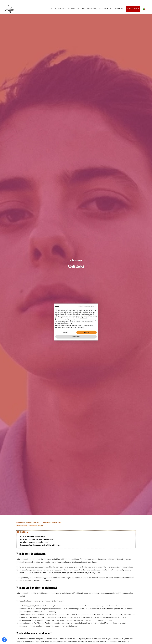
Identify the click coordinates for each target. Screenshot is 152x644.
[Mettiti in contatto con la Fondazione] (148, 2)
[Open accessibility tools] (4, 640)
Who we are (60, 9)
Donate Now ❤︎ (133, 9)
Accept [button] (87, 332)
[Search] (123, 2)
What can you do (89, 9)
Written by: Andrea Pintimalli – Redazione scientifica (39, 523)
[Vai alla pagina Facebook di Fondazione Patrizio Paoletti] (132, 2)
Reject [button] (65, 332)
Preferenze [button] (76, 337)
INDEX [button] (21, 532)
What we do (74, 9)
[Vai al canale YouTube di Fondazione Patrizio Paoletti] (144, 2)
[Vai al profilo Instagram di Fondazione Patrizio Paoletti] (136, 2)
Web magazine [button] (106, 9)
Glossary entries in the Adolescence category (30, 526)
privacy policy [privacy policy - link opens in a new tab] (88, 312)
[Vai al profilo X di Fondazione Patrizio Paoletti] (140, 2)
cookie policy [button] (84, 318)
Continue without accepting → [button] (87, 306)
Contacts (119, 9)
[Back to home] (10, 9)
